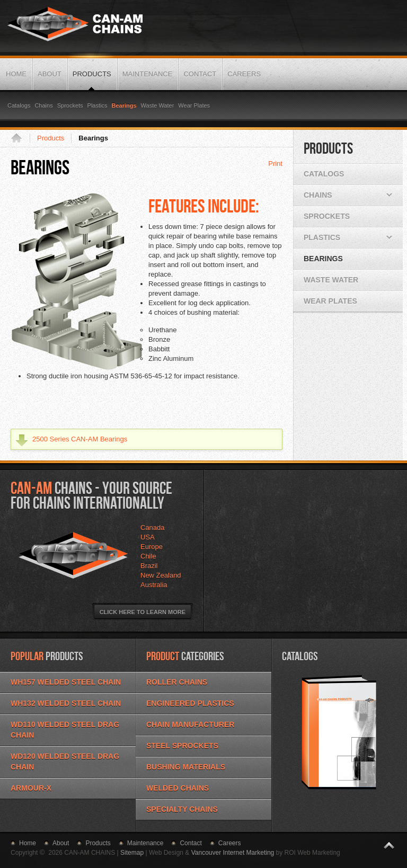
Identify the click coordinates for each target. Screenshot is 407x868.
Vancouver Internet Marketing (233, 853)
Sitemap (132, 853)
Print (275, 163)
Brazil (149, 566)
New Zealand (161, 575)
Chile (148, 556)
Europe (152, 547)
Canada (153, 528)
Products (51, 138)
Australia (154, 585)
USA (148, 537)
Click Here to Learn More (143, 612)
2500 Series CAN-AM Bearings (80, 439)
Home (20, 138)
